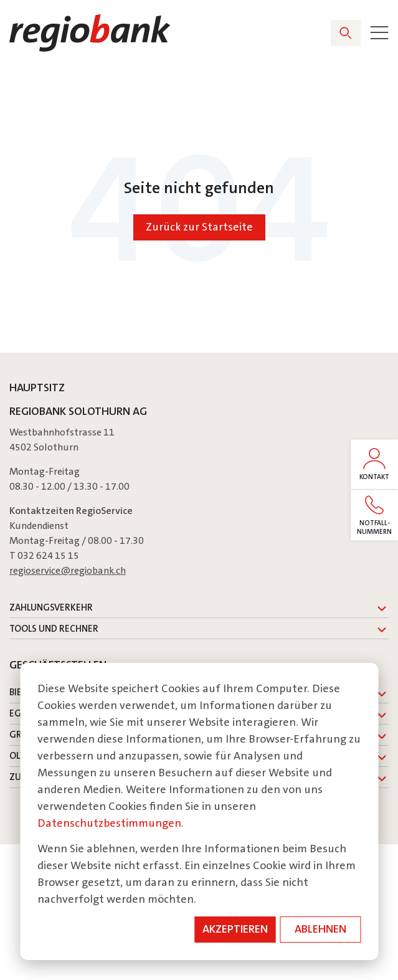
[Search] (346, 33)
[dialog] (199, 811)
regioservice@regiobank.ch (68, 570)
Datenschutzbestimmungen (109, 823)
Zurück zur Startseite (199, 227)
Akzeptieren (235, 929)
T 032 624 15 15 (44, 555)
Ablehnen (320, 929)
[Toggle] (379, 33)
